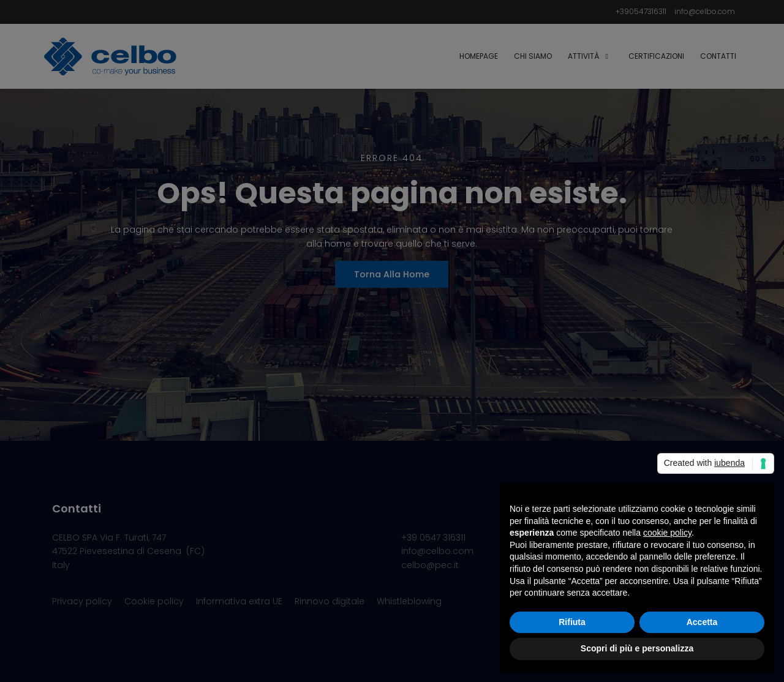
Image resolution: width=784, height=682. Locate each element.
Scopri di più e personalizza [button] (637, 648)
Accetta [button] (702, 622)
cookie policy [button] (667, 533)
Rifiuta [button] (572, 622)
